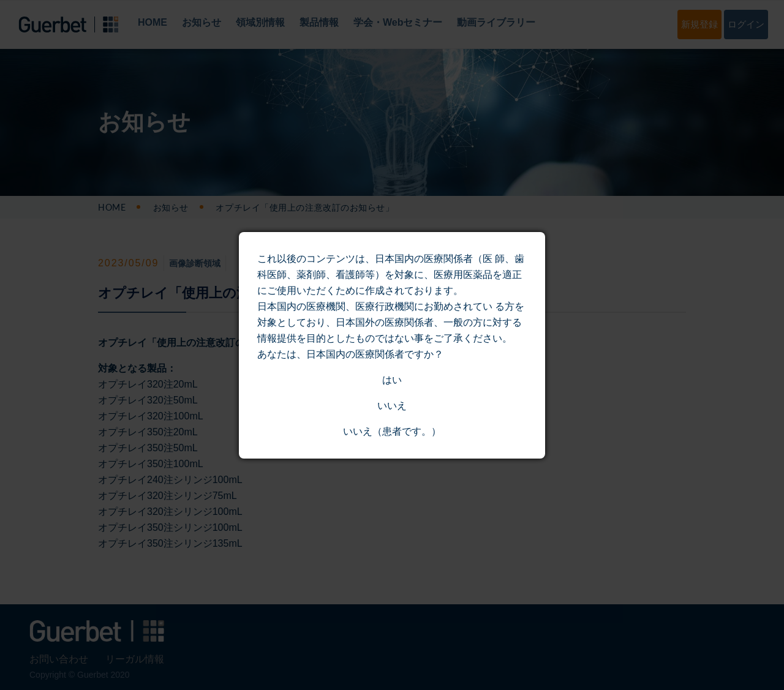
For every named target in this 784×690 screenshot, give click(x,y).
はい (392, 380)
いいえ (392, 406)
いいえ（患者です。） (392, 431)
